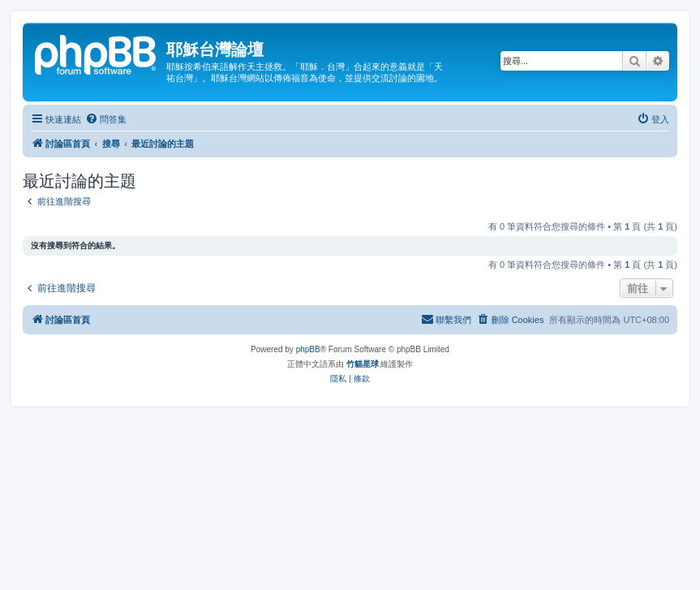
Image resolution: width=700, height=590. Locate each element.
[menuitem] (106, 119)
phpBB (308, 349)
